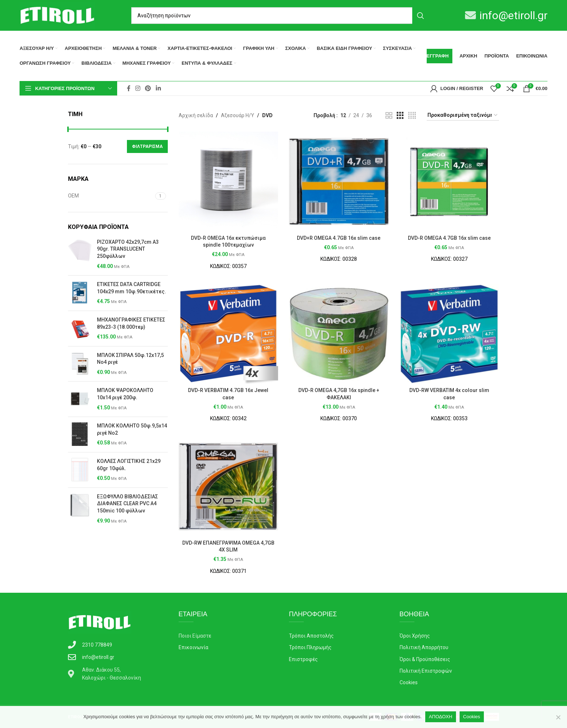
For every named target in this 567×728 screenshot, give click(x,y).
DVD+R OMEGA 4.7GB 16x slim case (339, 238)
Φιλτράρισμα (147, 146)
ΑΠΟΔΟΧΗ (440, 717)
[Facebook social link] (129, 88)
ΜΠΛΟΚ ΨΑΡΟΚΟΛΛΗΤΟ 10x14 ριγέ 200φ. (125, 394)
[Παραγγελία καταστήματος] (463, 116)
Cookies (472, 717)
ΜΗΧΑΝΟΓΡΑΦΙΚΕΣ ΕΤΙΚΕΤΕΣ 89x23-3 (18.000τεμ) (131, 323)
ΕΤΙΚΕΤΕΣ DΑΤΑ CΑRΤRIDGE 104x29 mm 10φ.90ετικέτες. (131, 288)
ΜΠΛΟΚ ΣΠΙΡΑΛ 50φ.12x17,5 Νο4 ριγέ (130, 359)
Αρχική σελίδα (196, 115)
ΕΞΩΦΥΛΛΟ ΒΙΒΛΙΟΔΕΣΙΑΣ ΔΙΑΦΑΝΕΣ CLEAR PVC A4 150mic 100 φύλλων (127, 504)
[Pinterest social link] (148, 88)
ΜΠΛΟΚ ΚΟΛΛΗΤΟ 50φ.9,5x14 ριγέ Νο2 (132, 429)
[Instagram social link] (138, 88)
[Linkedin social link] (158, 88)
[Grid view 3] (400, 116)
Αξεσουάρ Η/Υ (238, 115)
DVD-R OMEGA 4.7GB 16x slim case (449, 238)
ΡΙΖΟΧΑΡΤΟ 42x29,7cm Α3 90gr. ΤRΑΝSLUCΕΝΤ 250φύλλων (128, 249)
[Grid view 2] (389, 116)
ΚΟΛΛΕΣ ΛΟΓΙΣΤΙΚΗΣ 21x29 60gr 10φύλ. (129, 465)
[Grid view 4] (412, 116)
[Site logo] (57, 15)
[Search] (280, 16)
